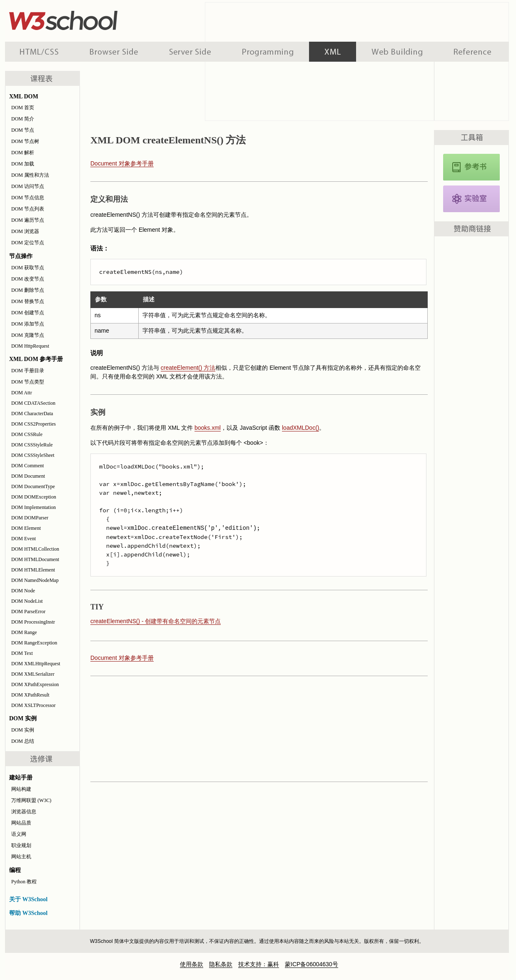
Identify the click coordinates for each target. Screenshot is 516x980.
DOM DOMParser (30, 518)
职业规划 (21, 845)
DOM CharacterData (32, 414)
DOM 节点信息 (28, 198)
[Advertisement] (257, 728)
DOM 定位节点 (28, 243)
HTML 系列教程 (40, 52)
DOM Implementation (34, 507)
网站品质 (21, 823)
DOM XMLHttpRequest (36, 664)
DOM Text (22, 653)
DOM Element (26, 528)
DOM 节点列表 (28, 209)
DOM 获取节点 (28, 268)
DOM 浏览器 (25, 231)
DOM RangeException (34, 643)
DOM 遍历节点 (28, 220)
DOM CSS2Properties (34, 424)
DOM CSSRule (27, 434)
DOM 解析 (23, 153)
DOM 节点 (23, 130)
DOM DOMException (34, 497)
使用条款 (192, 964)
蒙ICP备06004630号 (312, 964)
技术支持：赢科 (259, 964)
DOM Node (23, 591)
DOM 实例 (23, 730)
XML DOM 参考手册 (471, 167)
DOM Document (28, 476)
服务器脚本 (190, 52)
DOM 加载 (23, 164)
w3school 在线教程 (82, 19)
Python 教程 (24, 882)
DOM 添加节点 (28, 324)
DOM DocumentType (33, 486)
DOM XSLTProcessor (34, 705)
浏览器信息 (24, 812)
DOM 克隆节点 (28, 335)
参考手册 (474, 52)
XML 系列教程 (333, 52)
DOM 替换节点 (28, 301)
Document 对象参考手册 (122, 163)
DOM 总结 (23, 741)
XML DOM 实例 (471, 199)
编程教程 (268, 52)
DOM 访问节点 (28, 186)
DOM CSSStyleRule (32, 445)
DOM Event (24, 539)
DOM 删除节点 (28, 290)
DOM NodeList (27, 601)
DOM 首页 (23, 108)
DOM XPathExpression (35, 684)
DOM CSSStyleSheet (33, 455)
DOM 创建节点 (28, 313)
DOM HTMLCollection (35, 549)
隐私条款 (221, 964)
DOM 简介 (23, 119)
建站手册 (397, 52)
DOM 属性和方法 (30, 175)
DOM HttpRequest (30, 346)
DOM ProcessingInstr (33, 622)
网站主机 (21, 857)
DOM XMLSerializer (33, 674)
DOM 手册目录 (28, 371)
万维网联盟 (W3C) (31, 800)
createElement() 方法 (188, 368)
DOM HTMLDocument (35, 559)
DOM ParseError (28, 612)
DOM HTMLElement (33, 570)
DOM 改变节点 (28, 279)
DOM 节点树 (25, 141)
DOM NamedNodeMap (35, 580)
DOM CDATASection (33, 403)
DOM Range (24, 632)
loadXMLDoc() (300, 428)
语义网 (19, 834)
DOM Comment (27, 466)
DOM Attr (22, 393)
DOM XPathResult (30, 695)
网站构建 (21, 789)
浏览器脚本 (114, 52)
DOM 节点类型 (28, 382)
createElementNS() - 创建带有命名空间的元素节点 (156, 621)
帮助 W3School (28, 913)
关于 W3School (28, 899)
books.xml (208, 428)
